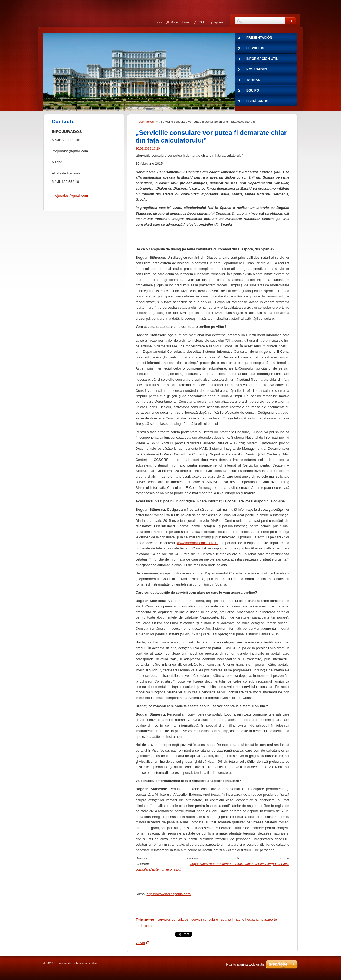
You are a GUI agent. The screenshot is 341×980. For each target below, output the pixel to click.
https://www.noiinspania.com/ (169, 894)
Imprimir (218, 22)
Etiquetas (145, 920)
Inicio (158, 22)
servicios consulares (173, 919)
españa (253, 919)
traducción (144, 926)
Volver (140, 943)
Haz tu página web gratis (245, 964)
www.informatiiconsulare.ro (198, 543)
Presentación (145, 122)
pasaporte (269, 919)
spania (226, 919)
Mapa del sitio (180, 22)
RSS (201, 22)
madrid (239, 919)
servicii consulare (205, 919)
